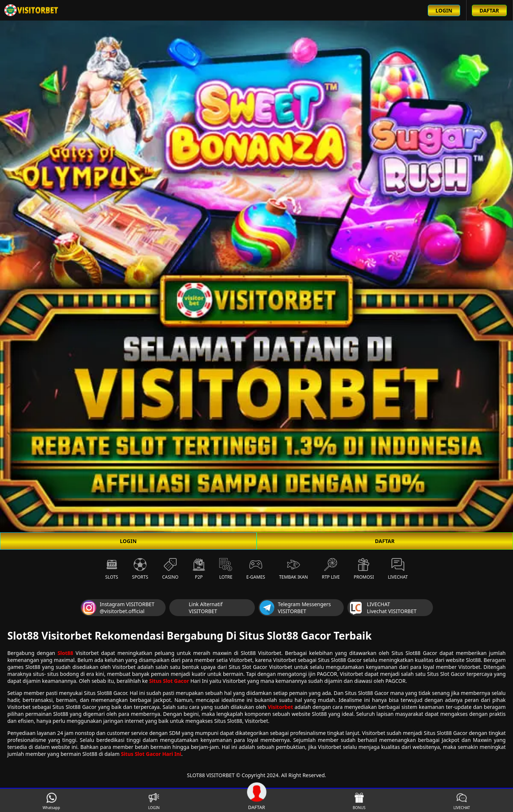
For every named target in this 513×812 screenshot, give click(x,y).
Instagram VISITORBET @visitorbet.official (118, 608)
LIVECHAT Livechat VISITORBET (382, 608)
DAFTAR (385, 541)
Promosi (364, 569)
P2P (199, 569)
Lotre (226, 569)
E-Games (256, 569)
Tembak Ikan (294, 569)
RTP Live (331, 569)
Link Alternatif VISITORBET (196, 608)
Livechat (398, 569)
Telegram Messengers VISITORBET (295, 608)
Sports (140, 569)
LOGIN (128, 541)
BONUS (359, 801)
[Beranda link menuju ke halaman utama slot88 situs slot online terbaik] (32, 10)
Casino (170, 569)
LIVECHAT (462, 801)
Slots (112, 569)
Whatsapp (51, 801)
